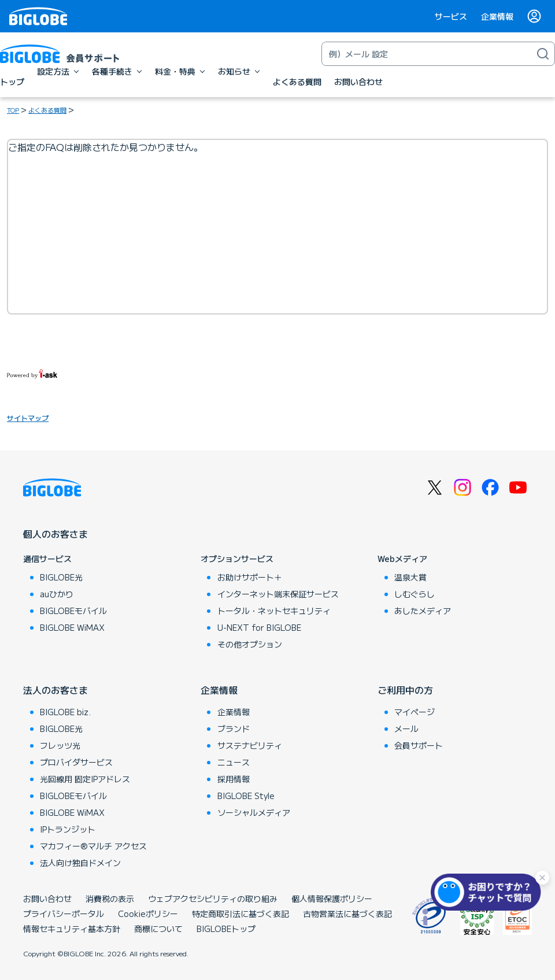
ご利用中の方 (405, 690)
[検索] (543, 54)
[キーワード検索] (427, 54)
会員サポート (419, 745)
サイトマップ (28, 418)
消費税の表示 (110, 898)
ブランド (234, 728)
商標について (158, 929)
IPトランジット (68, 829)
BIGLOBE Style (246, 796)
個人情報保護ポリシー (332, 898)
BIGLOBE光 (61, 577)
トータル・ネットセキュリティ (274, 611)
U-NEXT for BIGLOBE (259, 627)
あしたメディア (423, 611)
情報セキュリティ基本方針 (72, 929)
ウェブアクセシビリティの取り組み (213, 898)
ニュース (234, 762)
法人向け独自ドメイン (80, 863)
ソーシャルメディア (254, 812)
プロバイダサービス (76, 762)
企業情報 (497, 16)
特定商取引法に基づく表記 (240, 914)
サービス (451, 16)
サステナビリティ (250, 745)
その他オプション (250, 644)
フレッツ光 (60, 745)
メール (406, 728)
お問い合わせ (47, 898)
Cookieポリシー (148, 914)
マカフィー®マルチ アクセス (93, 846)
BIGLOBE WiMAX (72, 627)
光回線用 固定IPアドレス (85, 779)
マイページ (415, 712)
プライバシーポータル (64, 914)
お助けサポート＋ (250, 577)
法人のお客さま (55, 690)
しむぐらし (415, 594)
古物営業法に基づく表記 (347, 914)
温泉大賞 (410, 577)
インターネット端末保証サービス (278, 594)
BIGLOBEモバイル (73, 611)
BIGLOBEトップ (226, 929)
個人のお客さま (55, 534)
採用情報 (234, 779)
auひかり (57, 594)
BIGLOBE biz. (65, 712)
